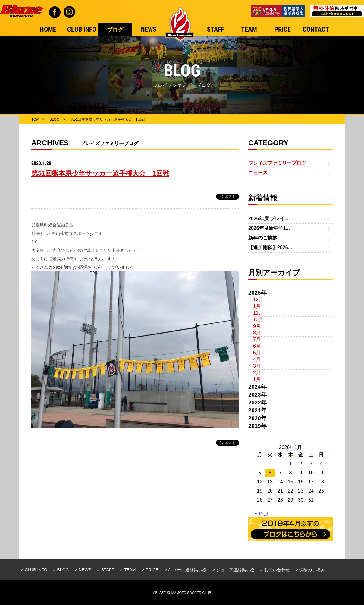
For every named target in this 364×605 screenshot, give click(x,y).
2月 (257, 373)
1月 (257, 306)
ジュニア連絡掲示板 (235, 570)
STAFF (108, 570)
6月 (257, 346)
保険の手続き (312, 570)
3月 (257, 366)
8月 (257, 333)
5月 (257, 353)
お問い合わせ (277, 570)
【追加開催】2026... (270, 247)
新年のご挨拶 (263, 238)
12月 (258, 300)
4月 (257, 359)
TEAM (130, 570)
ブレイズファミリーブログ (277, 163)
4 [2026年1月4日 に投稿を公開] (321, 464)
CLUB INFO (36, 570)
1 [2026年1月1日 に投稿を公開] (291, 464)
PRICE (152, 570)
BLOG (63, 570)
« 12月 (261, 514)
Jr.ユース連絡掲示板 (188, 570)
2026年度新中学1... (269, 228)
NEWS (85, 570)
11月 (258, 313)
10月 (258, 320)
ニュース (258, 173)
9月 (257, 326)
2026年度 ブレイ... (268, 219)
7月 (257, 339)
